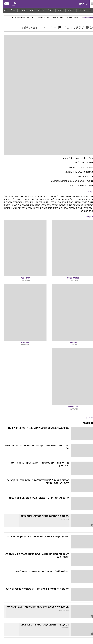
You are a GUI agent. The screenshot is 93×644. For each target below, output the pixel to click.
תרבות (38, 10)
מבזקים (68, 10)
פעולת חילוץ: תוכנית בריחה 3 (43, 18)
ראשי (89, 10)
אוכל (11, 10)
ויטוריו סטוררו (79, 176)
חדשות (79, 10)
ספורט (58, 10)
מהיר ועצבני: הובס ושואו (66, 18)
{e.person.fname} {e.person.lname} (65, 181)
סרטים (81, 4)
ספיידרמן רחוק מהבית (20, 18)
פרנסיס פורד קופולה (76, 167)
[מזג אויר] (12, 4)
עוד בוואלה (86, 423)
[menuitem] (79, 10)
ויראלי (48, 10)
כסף (29, 10)
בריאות (20, 10)
